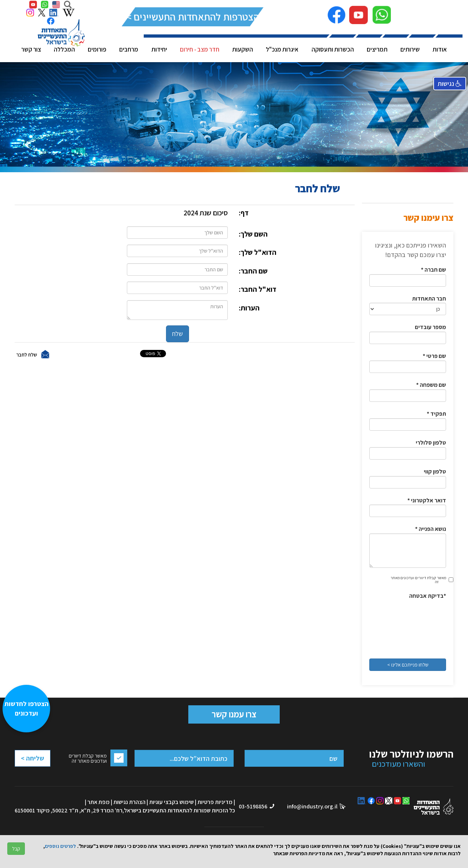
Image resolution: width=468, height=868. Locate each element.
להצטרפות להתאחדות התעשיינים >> (193, 17)
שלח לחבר (27, 354)
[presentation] (416, 627)
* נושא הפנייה (431, 529)
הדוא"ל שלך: (258, 252)
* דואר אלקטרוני (427, 500)
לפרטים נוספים (61, 846)
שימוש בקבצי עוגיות (171, 802)
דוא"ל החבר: (258, 289)
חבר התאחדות (429, 299)
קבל (16, 849)
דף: (244, 213)
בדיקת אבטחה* (428, 596)
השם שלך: (253, 234)
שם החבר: (253, 271)
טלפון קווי (435, 471)
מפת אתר (99, 802)
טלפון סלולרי (431, 443)
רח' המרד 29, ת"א (102, 810)
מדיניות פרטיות (215, 802)
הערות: (249, 308)
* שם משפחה (431, 385)
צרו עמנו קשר (234, 714)
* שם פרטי (434, 356)
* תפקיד (436, 414)
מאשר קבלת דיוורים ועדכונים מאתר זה (418, 580)
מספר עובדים (431, 327)
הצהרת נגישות (129, 802)
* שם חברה (433, 270)
